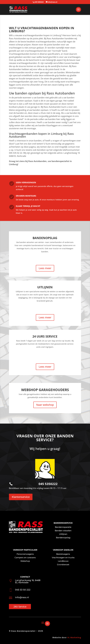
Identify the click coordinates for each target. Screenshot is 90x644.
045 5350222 (48, 484)
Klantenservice (21, 497)
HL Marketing (74, 638)
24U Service (20, 607)
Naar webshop (45, 405)
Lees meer (45, 268)
